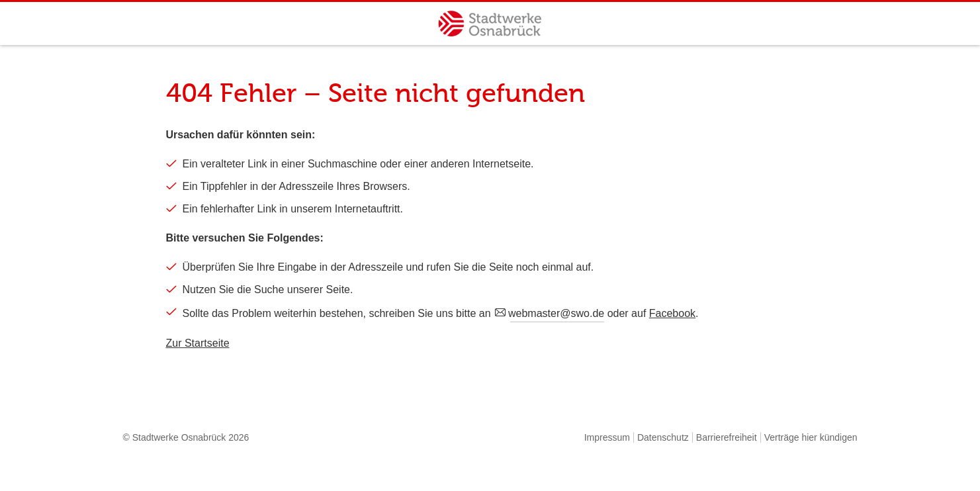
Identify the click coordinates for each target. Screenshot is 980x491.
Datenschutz (663, 437)
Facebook (672, 313)
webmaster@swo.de (557, 313)
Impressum (607, 437)
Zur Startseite (198, 343)
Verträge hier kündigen (811, 437)
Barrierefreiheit (727, 437)
